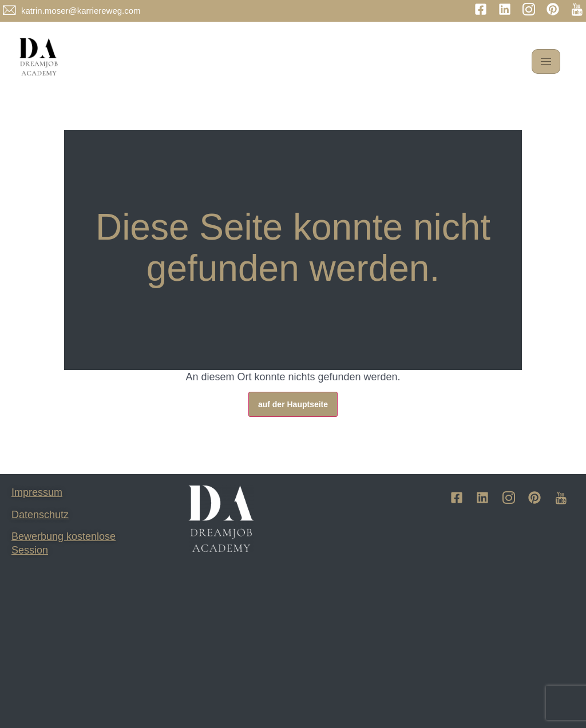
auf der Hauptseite (293, 404)
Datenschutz (40, 515)
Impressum (37, 492)
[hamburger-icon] (546, 61)
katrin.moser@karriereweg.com (81, 11)
